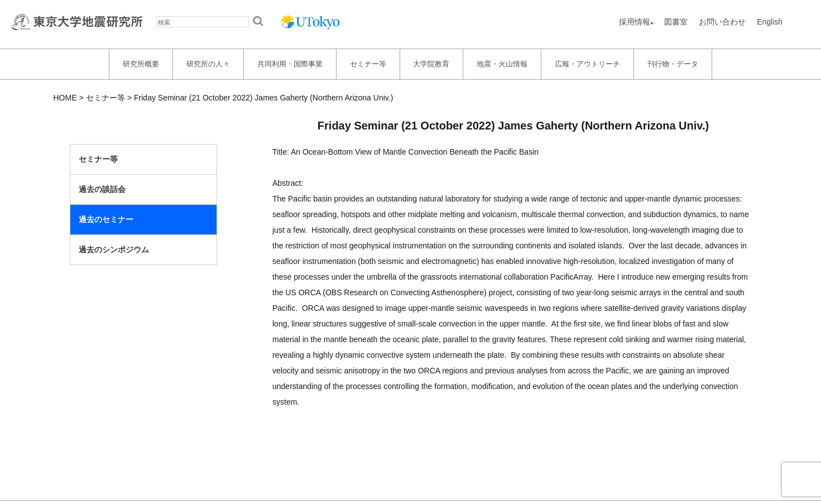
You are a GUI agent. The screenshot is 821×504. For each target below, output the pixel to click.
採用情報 (635, 22)
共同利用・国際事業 (290, 64)
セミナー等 (368, 64)
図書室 (676, 22)
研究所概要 (141, 64)
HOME (65, 98)
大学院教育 (431, 64)
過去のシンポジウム (114, 249)
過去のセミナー (106, 219)
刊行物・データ (673, 64)
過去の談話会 (102, 189)
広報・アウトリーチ (587, 64)
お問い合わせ (722, 22)
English (770, 22)
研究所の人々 (208, 64)
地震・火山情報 (502, 64)
